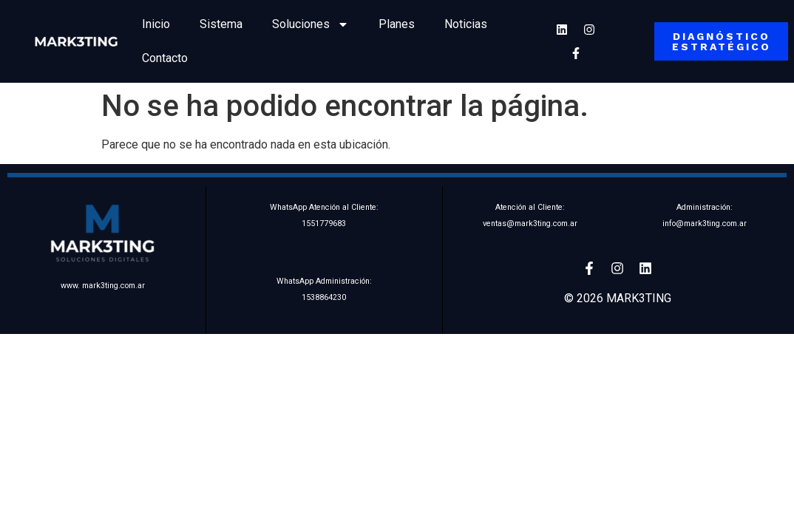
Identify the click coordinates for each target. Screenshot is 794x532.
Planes (397, 24)
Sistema (221, 24)
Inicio (156, 24)
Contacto (165, 58)
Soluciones (311, 24)
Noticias (466, 24)
